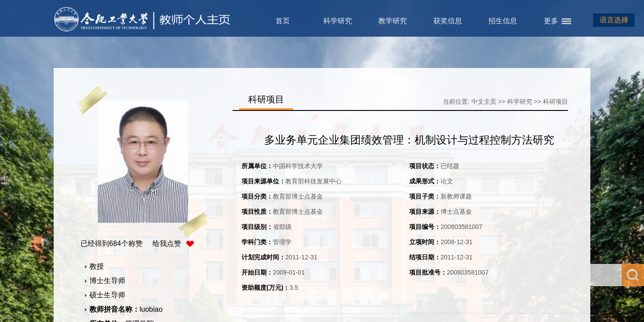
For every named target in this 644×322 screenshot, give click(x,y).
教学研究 (393, 21)
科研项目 (555, 102)
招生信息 (503, 21)
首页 (283, 21)
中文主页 (484, 102)
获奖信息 (448, 21)
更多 (551, 21)
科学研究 (338, 21)
